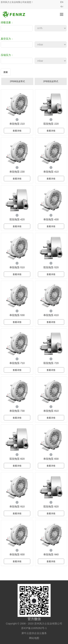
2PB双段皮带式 (51, 81)
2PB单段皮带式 (17, 81)
